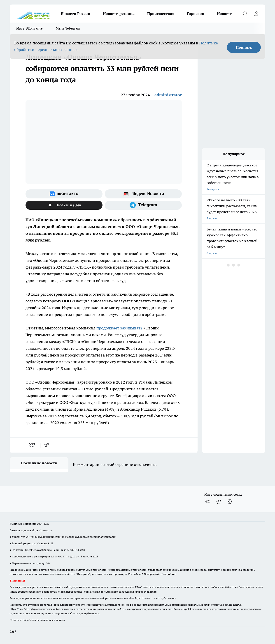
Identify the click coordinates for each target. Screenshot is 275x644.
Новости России (76, 14)
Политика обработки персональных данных (37, 620)
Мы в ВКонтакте (29, 28)
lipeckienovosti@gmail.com (42, 550)
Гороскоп (196, 14)
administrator (168, 95)
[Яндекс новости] (143, 194)
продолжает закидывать (119, 328)
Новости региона (119, 14)
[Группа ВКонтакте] (64, 194)
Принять (244, 47)
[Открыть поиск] (245, 14)
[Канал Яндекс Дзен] (64, 205)
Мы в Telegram (68, 28)
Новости (225, 14)
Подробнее (169, 574)
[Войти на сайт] (256, 14)
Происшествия (161, 14)
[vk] (32, 445)
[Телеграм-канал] (143, 205)
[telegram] (48, 445)
